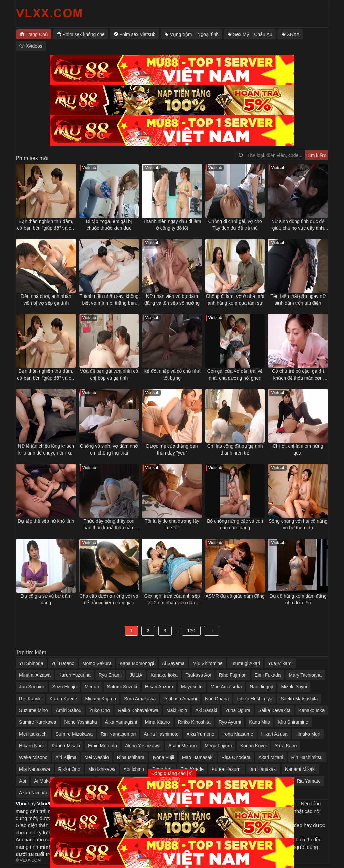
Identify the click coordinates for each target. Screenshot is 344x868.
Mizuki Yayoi (294, 687)
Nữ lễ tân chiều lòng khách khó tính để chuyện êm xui (46, 449)
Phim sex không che (84, 34)
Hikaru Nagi (31, 746)
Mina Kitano (158, 722)
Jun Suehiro (32, 687)
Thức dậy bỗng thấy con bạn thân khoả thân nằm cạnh (109, 525)
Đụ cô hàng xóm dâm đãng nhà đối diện (298, 599)
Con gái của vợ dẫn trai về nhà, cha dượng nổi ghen (235, 374)
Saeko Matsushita (299, 699)
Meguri (92, 687)
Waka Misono (33, 757)
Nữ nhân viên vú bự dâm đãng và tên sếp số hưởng (172, 300)
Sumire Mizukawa (74, 734)
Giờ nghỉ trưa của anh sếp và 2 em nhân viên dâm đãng (172, 600)
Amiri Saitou (68, 710)
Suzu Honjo (64, 687)
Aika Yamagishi (121, 722)
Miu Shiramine (293, 722)
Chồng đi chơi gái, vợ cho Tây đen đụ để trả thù (235, 225)
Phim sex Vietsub (137, 34)
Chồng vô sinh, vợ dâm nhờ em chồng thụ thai (109, 449)
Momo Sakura (97, 663)
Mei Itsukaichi (33, 734)
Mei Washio (97, 757)
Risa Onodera (236, 757)
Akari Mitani (271, 757)
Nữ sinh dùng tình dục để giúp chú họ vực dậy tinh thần (298, 225)
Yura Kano (286, 746)
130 (191, 631)
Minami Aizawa (35, 675)
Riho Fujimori (232, 675)
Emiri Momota (102, 746)
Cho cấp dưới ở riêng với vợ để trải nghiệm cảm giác (109, 599)
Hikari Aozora (159, 687)
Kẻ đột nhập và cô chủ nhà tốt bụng (172, 374)
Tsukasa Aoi (198, 675)
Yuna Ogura (238, 710)
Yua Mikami (280, 663)
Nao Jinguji (261, 687)
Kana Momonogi (137, 663)
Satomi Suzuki (122, 687)
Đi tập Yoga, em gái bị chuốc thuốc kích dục (109, 225)
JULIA (136, 675)
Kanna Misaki (66, 746)
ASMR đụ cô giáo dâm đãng (235, 596)
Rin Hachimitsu (307, 757)
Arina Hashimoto (161, 734)
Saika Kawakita (274, 710)
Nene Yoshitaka (80, 722)
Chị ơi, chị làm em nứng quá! (298, 449)
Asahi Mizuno (182, 746)
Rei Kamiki (30, 699)
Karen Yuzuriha (74, 675)
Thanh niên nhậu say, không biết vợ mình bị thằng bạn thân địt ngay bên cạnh (109, 300)
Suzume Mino (34, 710)
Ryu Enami (110, 675)
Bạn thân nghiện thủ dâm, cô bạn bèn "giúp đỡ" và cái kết (46, 225)
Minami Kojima (100, 699)
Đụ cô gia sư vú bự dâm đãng (46, 599)
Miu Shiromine (207, 663)
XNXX (293, 34)
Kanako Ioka (312, 710)
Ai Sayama (173, 663)
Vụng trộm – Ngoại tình (195, 34)
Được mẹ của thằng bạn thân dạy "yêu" (172, 449)
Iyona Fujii (163, 757)
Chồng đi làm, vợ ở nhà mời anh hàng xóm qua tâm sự (235, 300)
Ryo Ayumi (230, 722)
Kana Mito (260, 722)
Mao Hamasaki (198, 757)
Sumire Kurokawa (38, 722)
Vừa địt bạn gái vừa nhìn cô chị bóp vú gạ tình (109, 374)
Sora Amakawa (140, 699)
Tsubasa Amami (180, 699)
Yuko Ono (100, 710)
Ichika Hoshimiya (255, 699)
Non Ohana (217, 699)
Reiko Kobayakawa (138, 710)
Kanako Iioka (164, 675)
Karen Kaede (63, 699)
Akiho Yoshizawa (143, 746)
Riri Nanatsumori (118, 734)
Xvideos (34, 46)
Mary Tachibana (306, 675)
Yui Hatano (63, 663)
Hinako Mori (308, 734)
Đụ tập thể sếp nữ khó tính (46, 521)
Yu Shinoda (31, 663)
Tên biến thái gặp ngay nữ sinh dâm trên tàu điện (298, 300)
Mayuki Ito (192, 687)
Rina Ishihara (131, 757)
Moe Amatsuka (226, 687)
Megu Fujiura (218, 746)
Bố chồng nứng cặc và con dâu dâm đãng (235, 524)
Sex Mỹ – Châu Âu (253, 34)
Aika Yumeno (201, 734)
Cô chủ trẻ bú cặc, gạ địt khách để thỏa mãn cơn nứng (298, 375)
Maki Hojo (177, 710)
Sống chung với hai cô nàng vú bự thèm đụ (298, 524)
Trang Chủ (37, 34)
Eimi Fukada (268, 675)
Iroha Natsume (238, 734)
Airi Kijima (66, 757)
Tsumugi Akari (245, 663)
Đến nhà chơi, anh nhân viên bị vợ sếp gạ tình (46, 300)
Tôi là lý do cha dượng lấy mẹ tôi (172, 524)
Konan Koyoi (253, 746)
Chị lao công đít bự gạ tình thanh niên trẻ (235, 449)
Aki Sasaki (206, 710)
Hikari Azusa (274, 734)
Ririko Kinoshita (194, 722)
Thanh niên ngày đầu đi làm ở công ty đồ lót (172, 225)
